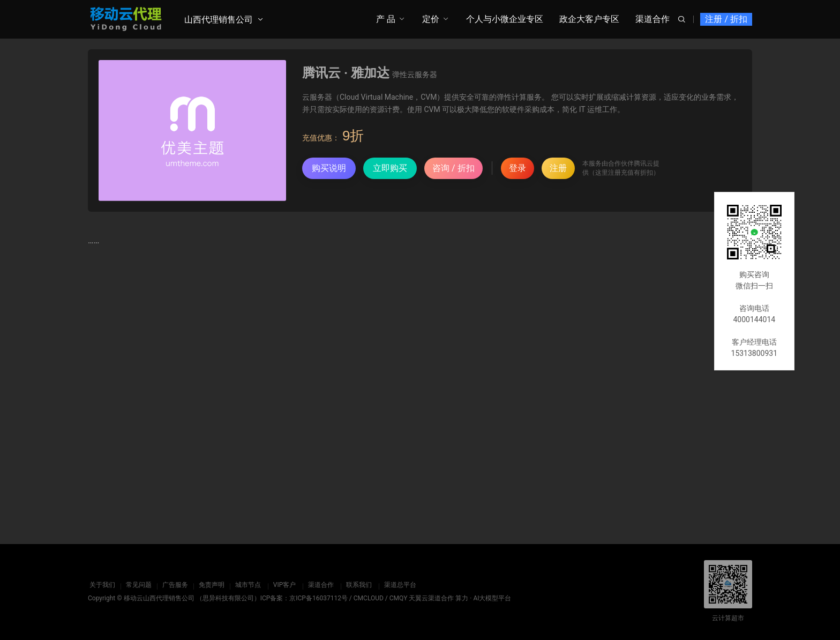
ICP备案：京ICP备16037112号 (304, 598)
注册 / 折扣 (726, 19)
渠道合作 (652, 19)
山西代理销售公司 (219, 20)
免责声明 (210, 585)
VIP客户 (283, 585)
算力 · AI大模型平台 (483, 598)
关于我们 (101, 585)
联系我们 (357, 585)
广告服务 (174, 585)
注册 (558, 168)
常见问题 (137, 585)
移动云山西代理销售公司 (159, 598)
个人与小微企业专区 (505, 19)
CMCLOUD (369, 598)
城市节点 (246, 585)
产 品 (386, 19)
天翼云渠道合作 (431, 598)
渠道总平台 (399, 585)
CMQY (399, 598)
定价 (431, 19)
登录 (517, 168)
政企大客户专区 (589, 19)
